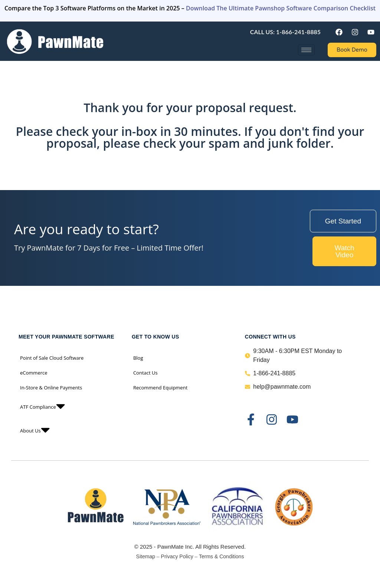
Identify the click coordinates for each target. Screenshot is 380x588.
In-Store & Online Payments (51, 388)
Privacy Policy (177, 556)
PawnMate (171, 547)
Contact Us (145, 373)
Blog (138, 358)
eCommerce (34, 373)
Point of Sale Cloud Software (52, 358)
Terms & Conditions (221, 556)
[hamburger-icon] (306, 50)
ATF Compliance (42, 407)
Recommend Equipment (160, 388)
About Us (35, 431)
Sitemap (146, 556)
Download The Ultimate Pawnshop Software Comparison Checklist (281, 8)
